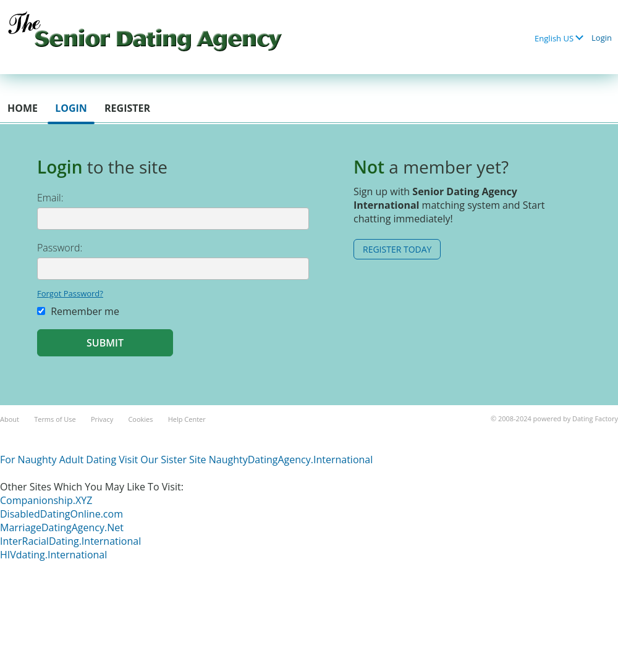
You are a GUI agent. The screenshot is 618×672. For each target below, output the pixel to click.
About (10, 419)
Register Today (397, 249)
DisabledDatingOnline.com (61, 514)
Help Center (187, 419)
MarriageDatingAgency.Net (62, 527)
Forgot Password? (70, 293)
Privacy (102, 419)
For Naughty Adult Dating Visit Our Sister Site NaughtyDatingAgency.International (186, 460)
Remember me (78, 311)
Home (23, 108)
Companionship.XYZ (46, 500)
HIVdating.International (53, 555)
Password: (60, 248)
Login (602, 38)
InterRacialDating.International (70, 541)
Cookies (140, 419)
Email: (50, 198)
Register (127, 108)
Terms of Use (55, 419)
